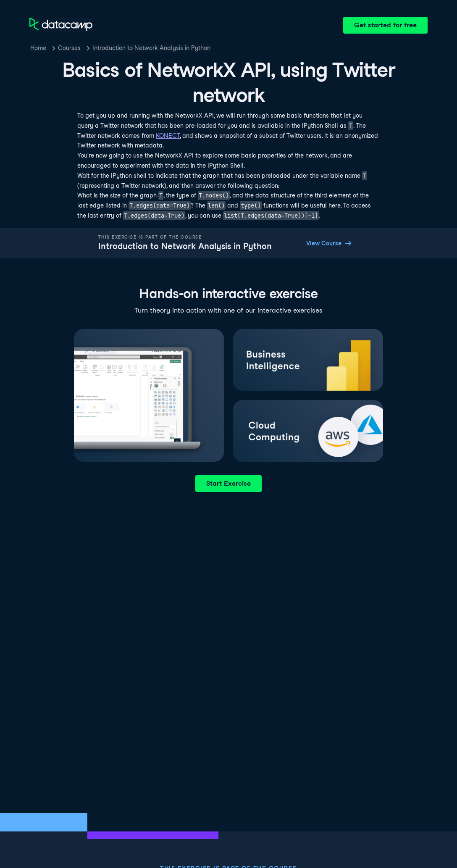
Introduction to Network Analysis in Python (151, 48)
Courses (69, 48)
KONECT (168, 136)
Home (38, 48)
